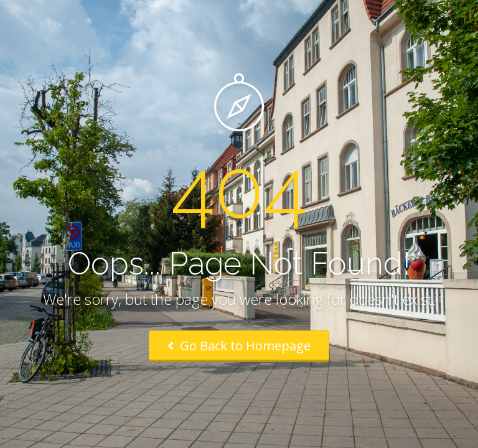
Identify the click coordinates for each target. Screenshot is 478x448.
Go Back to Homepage (239, 346)
